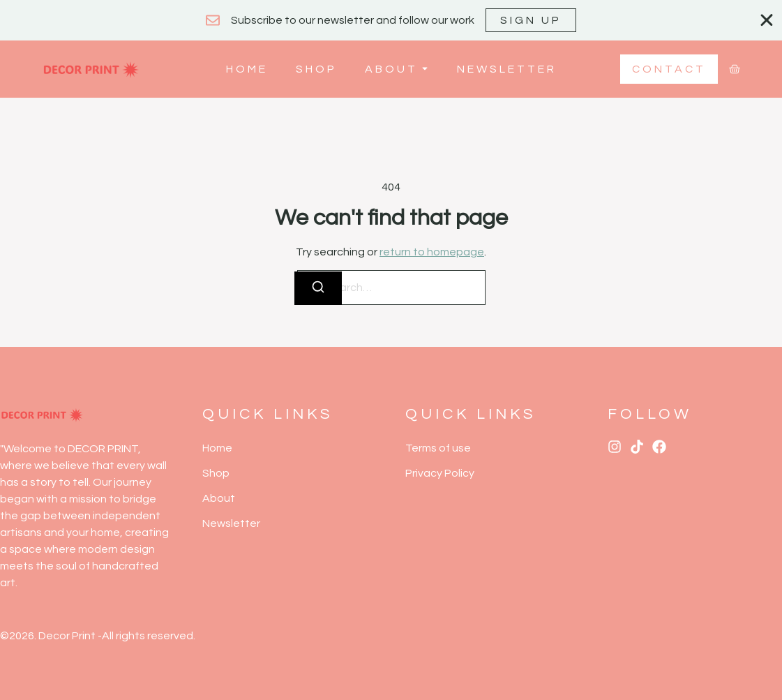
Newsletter (507, 69)
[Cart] (735, 69)
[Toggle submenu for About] (423, 69)
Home (247, 69)
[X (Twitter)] (659, 447)
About (391, 69)
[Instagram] (615, 447)
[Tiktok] (637, 447)
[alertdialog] (391, 20)
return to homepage (432, 252)
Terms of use (438, 448)
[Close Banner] (767, 20)
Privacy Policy (440, 473)
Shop (316, 69)
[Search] (318, 288)
